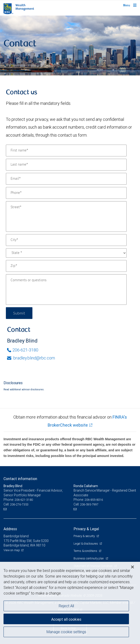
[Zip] (66, 266)
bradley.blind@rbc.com (31, 358)
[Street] (66, 216)
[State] (66, 253)
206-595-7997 (89, 504)
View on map (12, 550)
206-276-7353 (19, 504)
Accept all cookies (66, 619)
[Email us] (6, 509)
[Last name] (66, 165)
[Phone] (66, 193)
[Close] (132, 567)
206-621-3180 (23, 350)
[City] (66, 240)
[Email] (66, 179)
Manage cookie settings (66, 632)
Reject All (66, 606)
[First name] (66, 151)
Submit (19, 313)
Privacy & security (84, 536)
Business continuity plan (89, 558)
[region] (70, 603)
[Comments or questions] (66, 289)
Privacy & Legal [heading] (86, 529)
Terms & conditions (86, 551)
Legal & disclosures (86, 544)
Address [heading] (10, 529)
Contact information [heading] (20, 479)
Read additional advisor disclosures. (24, 389)
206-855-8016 (94, 500)
